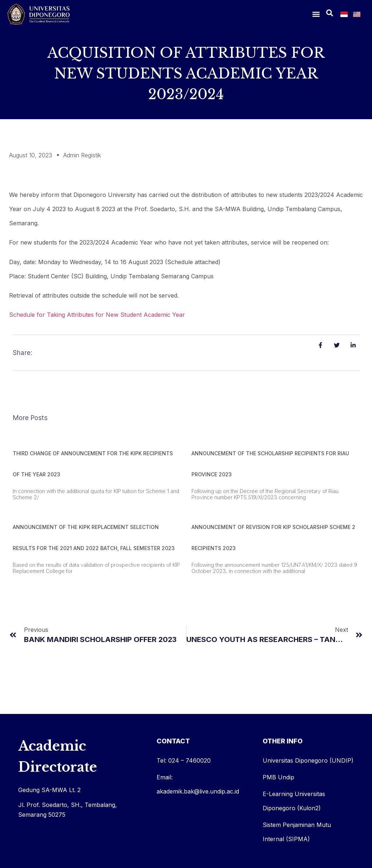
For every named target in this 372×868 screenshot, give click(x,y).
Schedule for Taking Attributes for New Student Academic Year (97, 315)
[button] (316, 14)
